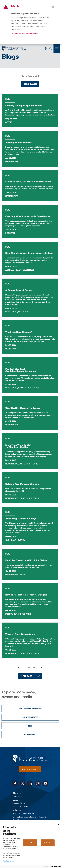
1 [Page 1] (19, 668)
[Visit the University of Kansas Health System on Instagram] (38, 783)
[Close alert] (53, 7)
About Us (17, 793)
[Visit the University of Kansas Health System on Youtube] (45, 783)
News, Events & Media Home (30, 708)
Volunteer (17, 810)
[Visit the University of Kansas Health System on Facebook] (15, 783)
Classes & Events (20, 807)
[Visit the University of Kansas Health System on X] (23, 783)
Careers (16, 800)
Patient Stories (30, 735)
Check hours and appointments (24, 34)
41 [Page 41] (34, 668)
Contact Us (18, 797)
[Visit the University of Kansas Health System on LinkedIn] (30, 783)
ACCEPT (30, 843)
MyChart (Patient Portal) (23, 813)
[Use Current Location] (46, 49)
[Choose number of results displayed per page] (30, 676)
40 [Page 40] (29, 668)
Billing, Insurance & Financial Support (29, 817)
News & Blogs (19, 803)
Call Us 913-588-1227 (30, 769)
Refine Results (30, 84)
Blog (30, 726)
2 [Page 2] (23, 668)
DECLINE (48, 843)
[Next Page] (41, 668)
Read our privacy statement (9, 862)
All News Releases (30, 717)
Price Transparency (21, 820)
